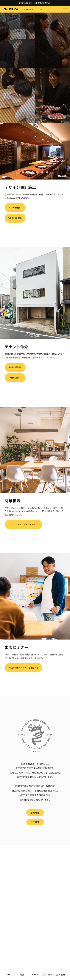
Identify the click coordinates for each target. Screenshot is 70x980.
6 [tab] (47, 172)
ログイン (41, 9)
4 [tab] (38, 172)
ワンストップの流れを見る (24, 524)
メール (35, 974)
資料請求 (48, 974)
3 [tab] (33, 172)
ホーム (9, 974)
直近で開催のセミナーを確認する (24, 668)
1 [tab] (23, 172)
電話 (22, 974)
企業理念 (35, 813)
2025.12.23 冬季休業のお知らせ (35, 3)
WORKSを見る (15, 218)
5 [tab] (42, 172)
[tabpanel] (35, 151)
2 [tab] (28, 172)
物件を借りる (15, 367)
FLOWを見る (15, 208)
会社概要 (35, 822)
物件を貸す (15, 378)
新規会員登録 (29, 9)
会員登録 (61, 974)
